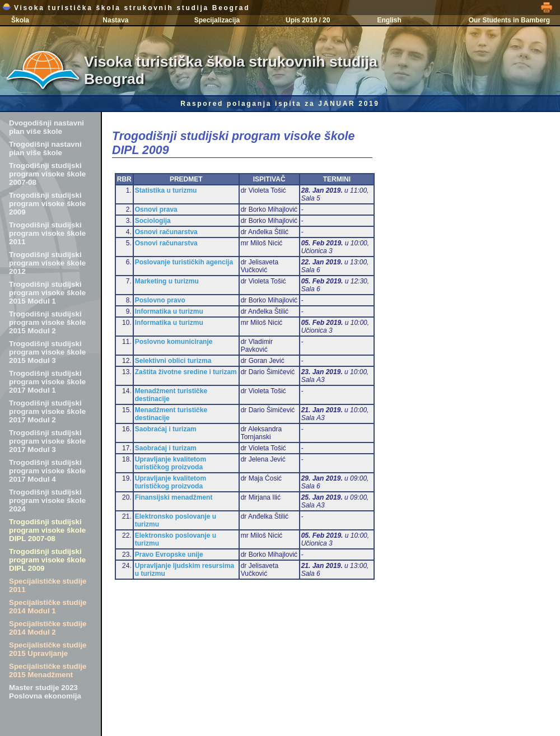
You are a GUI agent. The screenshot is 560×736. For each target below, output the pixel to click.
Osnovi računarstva (166, 232)
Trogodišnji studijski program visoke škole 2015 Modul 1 (47, 293)
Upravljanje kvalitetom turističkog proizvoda (171, 463)
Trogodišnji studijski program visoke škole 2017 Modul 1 (47, 382)
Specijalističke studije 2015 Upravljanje (48, 649)
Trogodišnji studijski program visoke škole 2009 (47, 204)
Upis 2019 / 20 (308, 20)
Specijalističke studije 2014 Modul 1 (48, 607)
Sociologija (153, 221)
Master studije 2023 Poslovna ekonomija (45, 692)
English (389, 20)
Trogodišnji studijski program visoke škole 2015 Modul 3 (47, 352)
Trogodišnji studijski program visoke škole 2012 (47, 263)
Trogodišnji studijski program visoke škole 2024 (47, 500)
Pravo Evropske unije (169, 555)
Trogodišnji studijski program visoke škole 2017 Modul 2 (47, 411)
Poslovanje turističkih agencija (184, 262)
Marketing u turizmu (167, 281)
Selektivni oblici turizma (173, 361)
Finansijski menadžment (174, 497)
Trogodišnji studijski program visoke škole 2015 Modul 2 (47, 322)
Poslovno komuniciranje (174, 342)
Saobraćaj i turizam (166, 429)
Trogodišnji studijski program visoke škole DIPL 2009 (47, 560)
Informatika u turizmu (169, 311)
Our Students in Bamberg (509, 20)
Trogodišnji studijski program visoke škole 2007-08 (47, 174)
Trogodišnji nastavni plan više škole (45, 148)
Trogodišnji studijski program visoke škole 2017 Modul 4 (47, 471)
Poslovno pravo (160, 300)
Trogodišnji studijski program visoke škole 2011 (47, 233)
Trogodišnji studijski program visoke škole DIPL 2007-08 (47, 530)
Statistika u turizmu (166, 190)
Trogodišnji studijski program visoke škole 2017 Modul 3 (47, 441)
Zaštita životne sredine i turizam (186, 372)
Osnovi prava (156, 209)
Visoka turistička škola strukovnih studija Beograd (126, 8)
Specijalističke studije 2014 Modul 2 (48, 628)
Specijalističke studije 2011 (48, 585)
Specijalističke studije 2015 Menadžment (48, 670)
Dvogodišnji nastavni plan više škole (46, 127)
